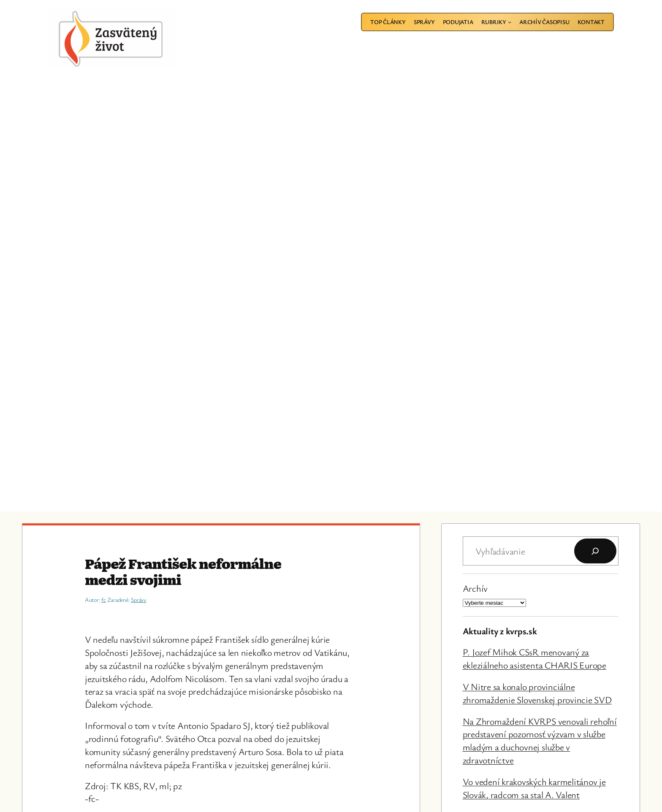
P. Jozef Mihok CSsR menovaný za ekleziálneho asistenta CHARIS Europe (534, 658)
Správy (139, 600)
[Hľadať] (595, 551)
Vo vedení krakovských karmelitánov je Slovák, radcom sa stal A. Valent (534, 788)
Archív (475, 588)
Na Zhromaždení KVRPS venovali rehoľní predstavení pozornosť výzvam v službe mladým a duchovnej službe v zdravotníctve (540, 740)
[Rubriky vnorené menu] (510, 22)
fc (104, 600)
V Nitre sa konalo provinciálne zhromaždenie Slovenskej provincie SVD (537, 693)
